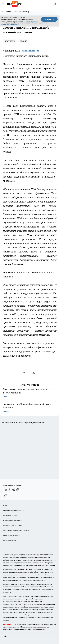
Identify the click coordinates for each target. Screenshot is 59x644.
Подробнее (51, 565)
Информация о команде (13, 520)
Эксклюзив (6, 12)
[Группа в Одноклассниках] (9, 490)
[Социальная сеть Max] (5, 495)
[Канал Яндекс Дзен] (18, 490)
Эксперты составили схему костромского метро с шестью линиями (29, 393)
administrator (31, 51)
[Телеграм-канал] (14, 490)
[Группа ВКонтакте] (5, 490)
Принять (49, 19)
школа (23, 41)
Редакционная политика (13, 525)
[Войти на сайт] (55, 4)
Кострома (10, 41)
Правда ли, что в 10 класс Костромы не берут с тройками (29, 408)
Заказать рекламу (21, 12)
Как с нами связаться (11, 535)
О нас (5, 505)
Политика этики (9, 540)
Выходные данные (10, 515)
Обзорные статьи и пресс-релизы (16, 530)
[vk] (26, 373)
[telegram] (34, 373)
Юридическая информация (14, 510)
